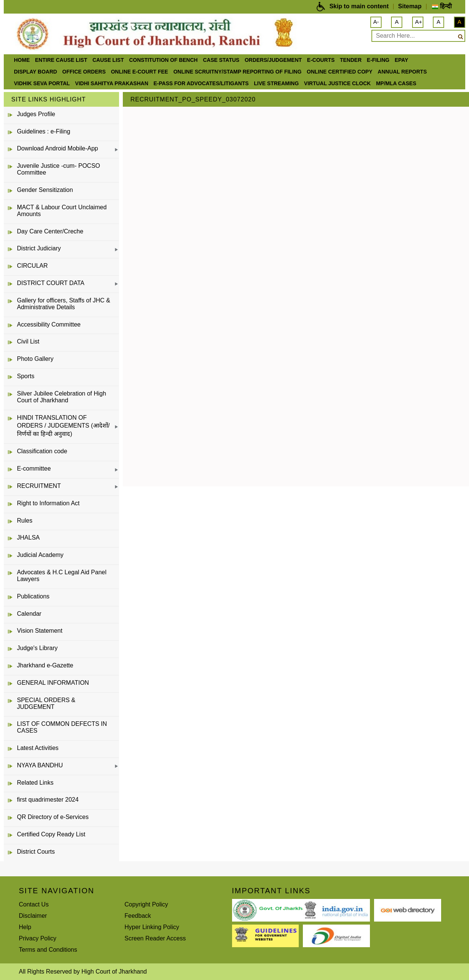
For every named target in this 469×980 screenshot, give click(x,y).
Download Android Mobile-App (57, 148)
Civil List (28, 341)
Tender (351, 60)
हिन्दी (442, 6)
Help (25, 927)
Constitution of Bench (163, 60)
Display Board (35, 72)
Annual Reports (402, 72)
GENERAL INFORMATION (53, 683)
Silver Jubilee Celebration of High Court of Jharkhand (62, 397)
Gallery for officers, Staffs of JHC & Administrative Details (64, 304)
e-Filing (378, 60)
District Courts (36, 852)
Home (22, 60)
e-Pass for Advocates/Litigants (201, 83)
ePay (402, 60)
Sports (26, 376)
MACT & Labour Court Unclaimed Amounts (62, 211)
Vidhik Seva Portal (42, 83)
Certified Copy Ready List (51, 834)
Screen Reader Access (155, 938)
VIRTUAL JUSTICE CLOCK (337, 83)
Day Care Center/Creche (50, 231)
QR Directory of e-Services (53, 817)
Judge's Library (37, 648)
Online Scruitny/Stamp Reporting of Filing (237, 72)
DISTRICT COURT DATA (51, 283)
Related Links (35, 783)
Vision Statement (40, 631)
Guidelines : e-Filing (44, 131)
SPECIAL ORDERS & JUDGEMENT (46, 703)
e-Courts (321, 60)
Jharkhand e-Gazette (45, 665)
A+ (419, 22)
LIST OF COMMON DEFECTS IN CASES (62, 727)
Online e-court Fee (139, 72)
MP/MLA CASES (396, 83)
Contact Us (34, 904)
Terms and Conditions (48, 950)
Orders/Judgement (273, 60)
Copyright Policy (147, 904)
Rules (25, 521)
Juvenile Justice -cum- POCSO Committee (59, 169)
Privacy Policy (38, 938)
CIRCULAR (32, 266)
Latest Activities (38, 748)
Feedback (138, 916)
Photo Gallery (35, 359)
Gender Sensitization (45, 190)
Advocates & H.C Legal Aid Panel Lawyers (62, 576)
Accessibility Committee (49, 324)
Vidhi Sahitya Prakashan (112, 83)
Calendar (29, 614)
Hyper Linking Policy (152, 927)
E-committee (34, 469)
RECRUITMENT (39, 486)
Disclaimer (33, 916)
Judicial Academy (40, 555)
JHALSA (28, 538)
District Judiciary (39, 248)
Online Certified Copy (339, 72)
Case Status (221, 60)
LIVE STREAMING (276, 83)
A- (376, 22)
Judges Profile (36, 114)
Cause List (108, 60)
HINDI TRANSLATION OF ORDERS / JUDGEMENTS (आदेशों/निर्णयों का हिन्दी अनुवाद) (63, 426)
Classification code (42, 451)
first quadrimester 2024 (48, 800)
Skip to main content (359, 6)
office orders (84, 72)
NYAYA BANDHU (40, 765)
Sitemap (410, 6)
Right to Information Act (48, 503)
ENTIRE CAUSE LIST (61, 60)
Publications (33, 596)
